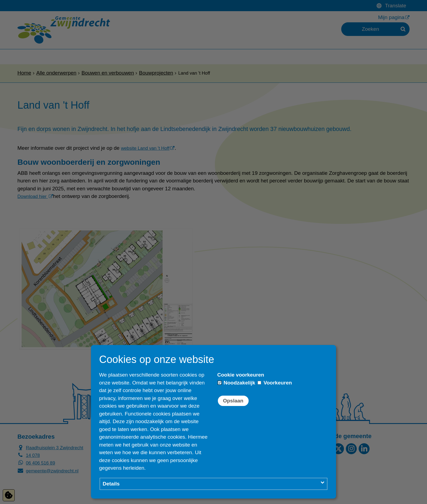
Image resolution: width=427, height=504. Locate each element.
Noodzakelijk (237, 383)
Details (111, 484)
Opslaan (233, 401)
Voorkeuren (275, 383)
